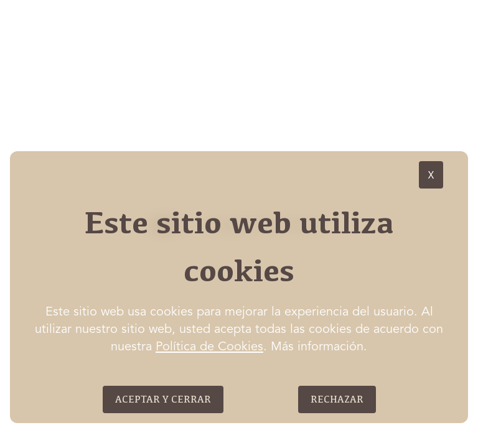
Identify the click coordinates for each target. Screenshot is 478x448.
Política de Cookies (209, 347)
